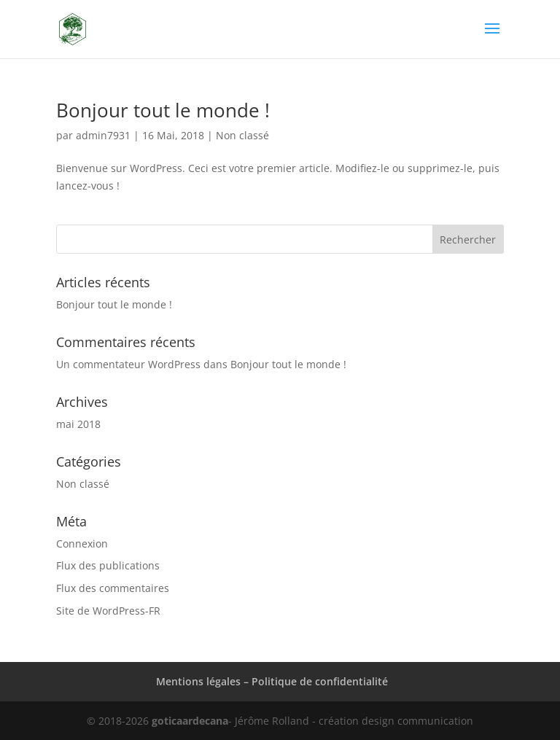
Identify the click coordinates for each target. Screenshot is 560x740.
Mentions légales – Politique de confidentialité (272, 681)
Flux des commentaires (113, 588)
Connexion (82, 544)
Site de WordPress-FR (108, 611)
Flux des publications (108, 565)
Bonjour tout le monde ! (163, 110)
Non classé (242, 135)
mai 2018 (78, 424)
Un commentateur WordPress (128, 364)
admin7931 (103, 135)
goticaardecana (190, 721)
